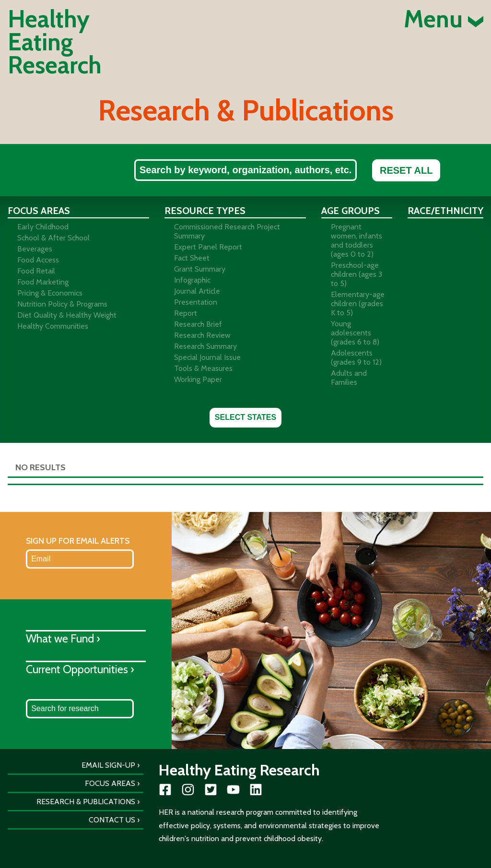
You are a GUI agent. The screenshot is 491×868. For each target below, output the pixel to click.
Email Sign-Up (108, 765)
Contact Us (112, 820)
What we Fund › (63, 638)
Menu (444, 19)
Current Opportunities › (80, 669)
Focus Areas (110, 783)
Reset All (406, 170)
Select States (245, 417)
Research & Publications (86, 802)
